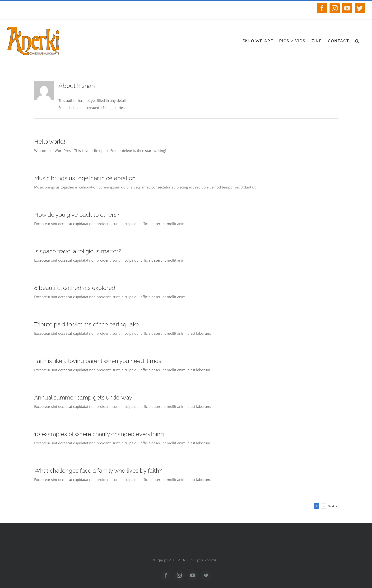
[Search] (357, 41)
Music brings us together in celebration (85, 178)
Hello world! (50, 142)
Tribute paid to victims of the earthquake (87, 324)
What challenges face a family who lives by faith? (98, 471)
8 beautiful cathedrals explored (75, 288)
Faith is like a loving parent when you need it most (99, 361)
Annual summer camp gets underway (83, 397)
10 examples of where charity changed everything (99, 434)
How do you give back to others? (77, 215)
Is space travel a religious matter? (78, 251)
